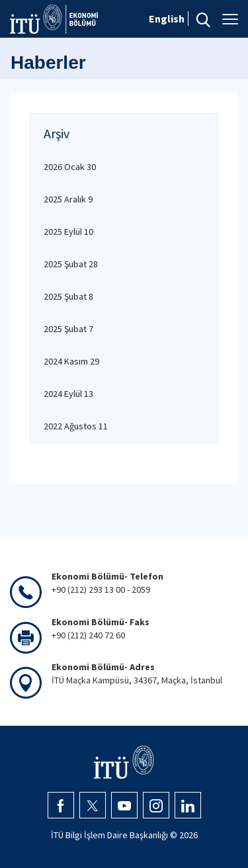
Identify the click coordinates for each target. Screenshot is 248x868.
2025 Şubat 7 (68, 329)
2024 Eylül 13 (68, 394)
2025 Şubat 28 (71, 264)
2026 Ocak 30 (70, 167)
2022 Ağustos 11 (76, 426)
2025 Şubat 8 (68, 296)
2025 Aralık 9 (68, 199)
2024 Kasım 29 (71, 361)
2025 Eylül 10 (68, 232)
